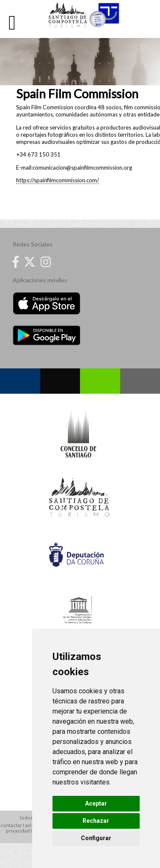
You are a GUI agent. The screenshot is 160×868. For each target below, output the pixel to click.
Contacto (140, 381)
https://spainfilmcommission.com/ (58, 180)
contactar (11, 825)
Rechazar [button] (96, 821)
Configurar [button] (96, 838)
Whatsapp (100, 381)
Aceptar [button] (96, 803)
